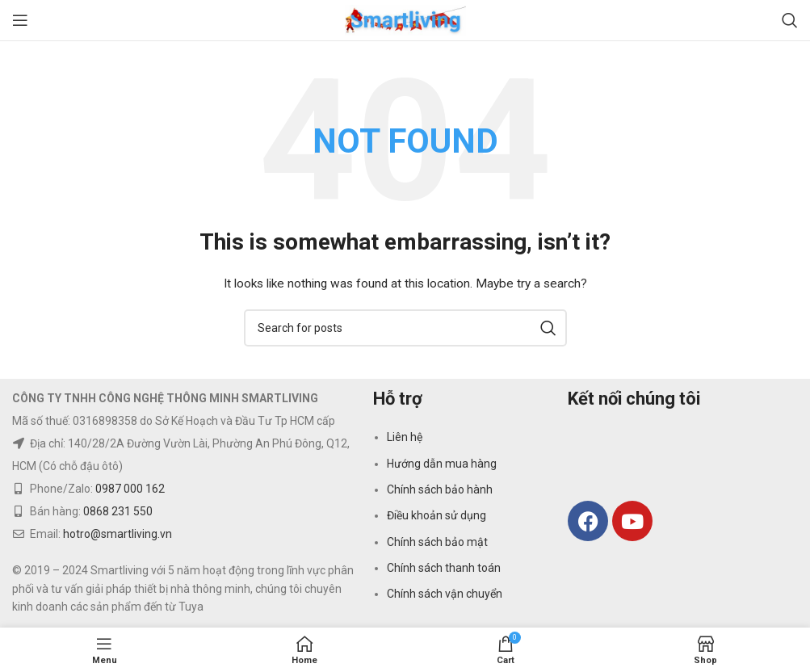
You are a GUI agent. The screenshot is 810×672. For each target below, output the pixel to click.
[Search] (790, 20)
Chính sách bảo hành (440, 489)
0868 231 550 (118, 511)
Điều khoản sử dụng (436, 515)
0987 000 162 (130, 489)
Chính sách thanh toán (444, 568)
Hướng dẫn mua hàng (442, 464)
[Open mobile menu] (20, 20)
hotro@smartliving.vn (118, 534)
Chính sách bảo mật (437, 542)
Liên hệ (405, 437)
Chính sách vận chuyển (445, 594)
